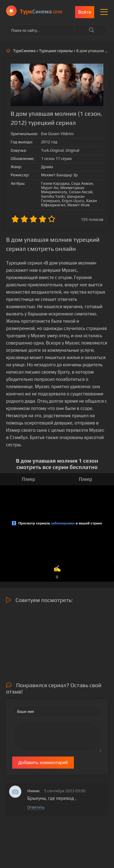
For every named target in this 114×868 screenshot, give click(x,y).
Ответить (36, 807)
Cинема (41, 11)
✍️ (57, 572)
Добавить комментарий (43, 762)
